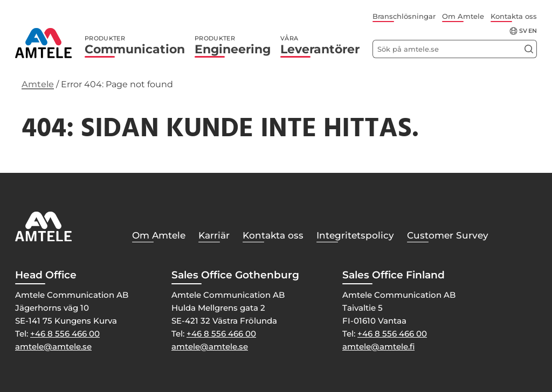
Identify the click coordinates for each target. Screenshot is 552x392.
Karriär (214, 235)
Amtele (38, 84)
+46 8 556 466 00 (65, 334)
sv (523, 31)
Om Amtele (463, 16)
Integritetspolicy (355, 235)
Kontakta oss (514, 16)
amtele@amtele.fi (378, 346)
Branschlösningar (404, 16)
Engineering (233, 45)
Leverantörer (320, 45)
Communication (135, 45)
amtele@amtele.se (53, 346)
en (533, 31)
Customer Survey (448, 235)
